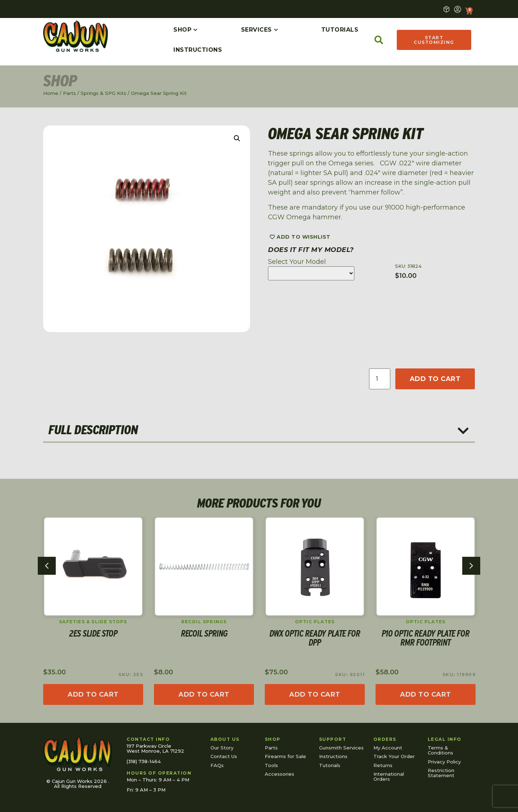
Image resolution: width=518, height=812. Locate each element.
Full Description (93, 430)
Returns (383, 765)
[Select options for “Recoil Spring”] (204, 694)
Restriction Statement (441, 773)
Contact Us (224, 756)
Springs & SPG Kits (103, 93)
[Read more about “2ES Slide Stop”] (93, 694)
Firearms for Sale (285, 756)
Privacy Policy (444, 762)
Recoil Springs (204, 622)
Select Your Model (297, 262)
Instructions (333, 756)
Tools (271, 765)
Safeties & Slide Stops (93, 622)
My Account (388, 748)
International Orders (389, 776)
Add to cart (435, 379)
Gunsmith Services (341, 748)
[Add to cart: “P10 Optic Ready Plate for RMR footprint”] (426, 694)
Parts (69, 93)
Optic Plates (315, 622)
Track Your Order (394, 756)
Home (51, 93)
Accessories (280, 774)
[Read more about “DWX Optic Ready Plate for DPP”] (315, 694)
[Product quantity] (380, 379)
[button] (237, 138)
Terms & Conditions (440, 750)
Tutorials (330, 765)
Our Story (222, 748)
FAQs (217, 765)
